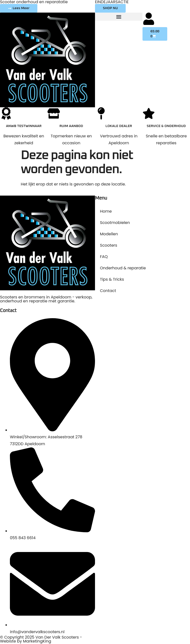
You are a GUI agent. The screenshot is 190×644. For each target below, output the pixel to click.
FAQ (104, 257)
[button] (119, 17)
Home (106, 211)
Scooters (109, 245)
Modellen (109, 234)
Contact (108, 291)
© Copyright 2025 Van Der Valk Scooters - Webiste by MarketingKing (41, 639)
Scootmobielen (115, 223)
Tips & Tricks (112, 279)
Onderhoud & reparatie (123, 268)
